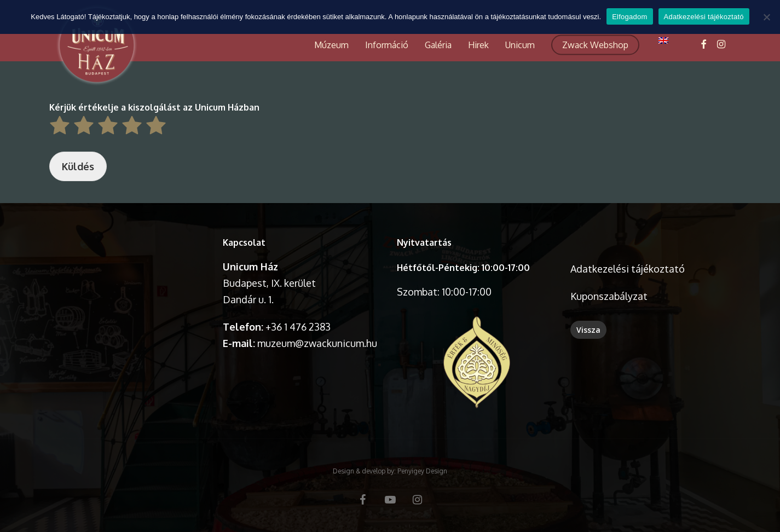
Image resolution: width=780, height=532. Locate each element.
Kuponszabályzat (609, 296)
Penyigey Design (422, 471)
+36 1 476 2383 (298, 327)
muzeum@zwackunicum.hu (317, 343)
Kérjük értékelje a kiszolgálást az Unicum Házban (154, 107)
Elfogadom (629, 17)
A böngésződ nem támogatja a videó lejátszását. (129, 273)
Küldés (78, 166)
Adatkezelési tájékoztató (628, 269)
